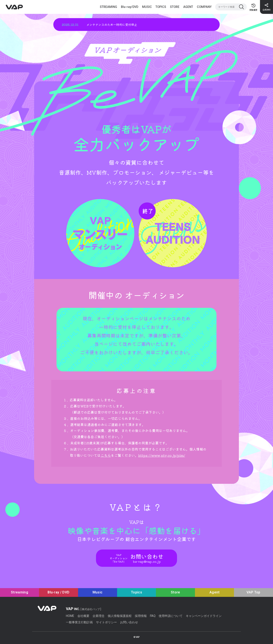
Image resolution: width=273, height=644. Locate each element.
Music (98, 592)
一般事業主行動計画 (79, 622)
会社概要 (83, 616)
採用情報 (141, 616)
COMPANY (204, 7)
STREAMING (108, 7)
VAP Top (253, 592)
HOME (70, 616)
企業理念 (99, 616)
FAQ (153, 616)
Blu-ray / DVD (58, 592)
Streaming (20, 592)
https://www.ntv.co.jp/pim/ (162, 455)
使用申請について (171, 616)
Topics (136, 592)
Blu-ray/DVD (130, 7)
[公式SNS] (266, 7)
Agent (215, 592)
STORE (175, 7)
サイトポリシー (106, 622)
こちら (106, 455)
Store (176, 592)
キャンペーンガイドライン (204, 616)
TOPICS (161, 7)
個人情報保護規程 (120, 616)
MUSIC (147, 7)
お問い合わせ (129, 622)
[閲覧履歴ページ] (253, 7)
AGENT (188, 7)
